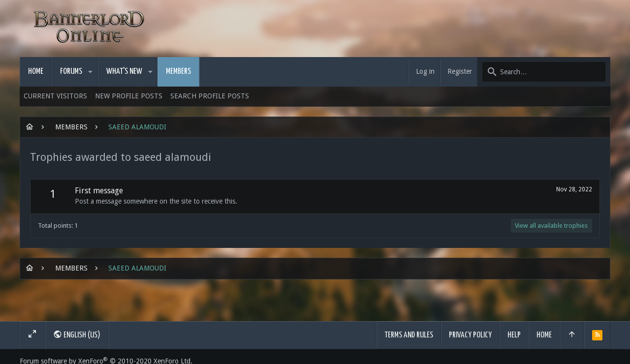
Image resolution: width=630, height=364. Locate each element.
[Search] (544, 72)
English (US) (77, 334)
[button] (90, 72)
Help (514, 335)
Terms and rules (409, 335)
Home (544, 335)
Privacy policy (470, 335)
